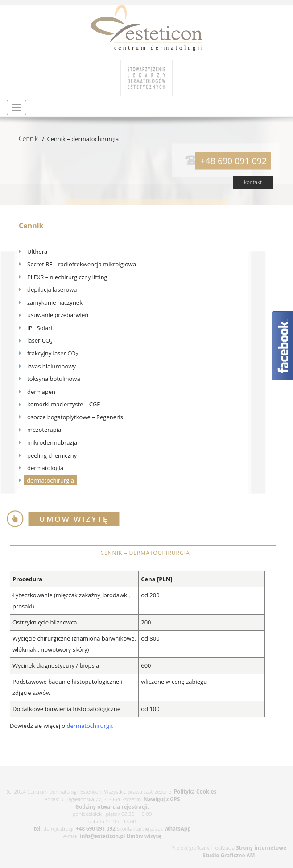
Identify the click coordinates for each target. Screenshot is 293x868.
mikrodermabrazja (52, 442)
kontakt (253, 182)
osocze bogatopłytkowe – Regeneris (75, 417)
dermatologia (45, 468)
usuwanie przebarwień (58, 315)
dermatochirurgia (50, 480)
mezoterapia (44, 430)
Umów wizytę (144, 836)
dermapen (41, 392)
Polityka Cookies (195, 792)
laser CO (40, 341)
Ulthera (37, 252)
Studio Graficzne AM (229, 855)
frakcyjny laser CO (53, 353)
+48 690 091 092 (96, 829)
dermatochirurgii (90, 726)
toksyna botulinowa (54, 379)
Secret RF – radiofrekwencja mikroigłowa (82, 264)
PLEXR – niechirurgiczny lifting (67, 277)
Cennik (28, 138)
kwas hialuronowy (52, 366)
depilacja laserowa (52, 289)
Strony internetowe (261, 848)
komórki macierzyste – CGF (64, 404)
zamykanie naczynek (55, 302)
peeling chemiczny (52, 455)
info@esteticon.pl (102, 836)
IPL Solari (40, 328)
